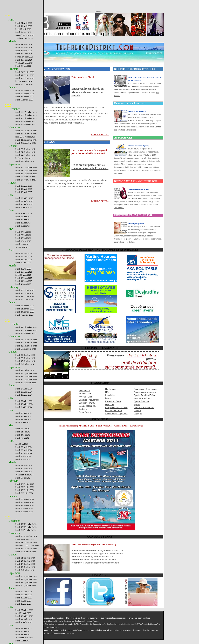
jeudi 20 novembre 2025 (25, 137)
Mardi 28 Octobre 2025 (25, 149)
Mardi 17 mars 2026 (24, 51)
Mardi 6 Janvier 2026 (24, 100)
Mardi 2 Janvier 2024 (24, 512)
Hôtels (108, 392)
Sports (137, 404)
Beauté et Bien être (88, 406)
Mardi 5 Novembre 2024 (26, 349)
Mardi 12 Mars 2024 (24, 472)
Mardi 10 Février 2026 (25, 78)
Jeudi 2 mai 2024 (22, 444)
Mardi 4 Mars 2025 (23, 284)
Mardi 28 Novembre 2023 (26, 536)
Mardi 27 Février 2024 (25, 484)
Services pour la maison (145, 392)
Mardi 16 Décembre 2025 (26, 118)
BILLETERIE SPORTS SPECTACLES (134, 69)
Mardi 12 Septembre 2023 (26, 582)
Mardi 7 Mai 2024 (23, 438)
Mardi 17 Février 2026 (25, 75)
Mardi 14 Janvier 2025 (25, 312)
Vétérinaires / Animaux (144, 408)
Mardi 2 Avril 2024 (23, 459)
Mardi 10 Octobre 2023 (25, 567)
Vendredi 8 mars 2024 (24, 475)
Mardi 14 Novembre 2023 (26, 549)
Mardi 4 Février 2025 (24, 300)
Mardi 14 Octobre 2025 (25, 155)
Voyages (138, 414)
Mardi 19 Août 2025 (24, 189)
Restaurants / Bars (114, 411)
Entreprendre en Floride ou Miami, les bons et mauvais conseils (88, 92)
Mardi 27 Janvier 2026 (25, 91)
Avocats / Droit (86, 397)
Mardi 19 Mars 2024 (24, 469)
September (14, 164)
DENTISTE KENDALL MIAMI (133, 215)
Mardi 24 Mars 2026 (24, 48)
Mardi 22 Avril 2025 (24, 257)
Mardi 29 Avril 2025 (24, 254)
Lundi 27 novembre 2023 (26, 539)
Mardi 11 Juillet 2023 (24, 619)
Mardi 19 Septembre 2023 (26, 579)
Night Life (110, 404)
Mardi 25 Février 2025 (25, 290)
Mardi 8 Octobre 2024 (25, 364)
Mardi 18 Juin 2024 (23, 416)
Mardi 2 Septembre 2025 (26, 180)
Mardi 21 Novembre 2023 (26, 542)
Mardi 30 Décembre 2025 (26, 112)
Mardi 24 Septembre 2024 (26, 373)
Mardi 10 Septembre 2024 (26, 380)
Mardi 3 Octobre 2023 (25, 570)
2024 (8, 321)
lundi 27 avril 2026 (23, 29)
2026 (8, 16)
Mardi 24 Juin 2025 (23, 217)
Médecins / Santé (113, 401)
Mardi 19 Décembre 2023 (26, 524)
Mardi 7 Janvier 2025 (24, 315)
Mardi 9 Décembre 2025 (25, 121)
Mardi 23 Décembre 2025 (26, 115)
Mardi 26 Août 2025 (24, 186)
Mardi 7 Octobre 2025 (25, 161)
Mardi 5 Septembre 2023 (26, 585)
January (13, 87)
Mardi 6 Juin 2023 (23, 641)
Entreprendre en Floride (83, 77)
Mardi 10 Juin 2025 (23, 223)
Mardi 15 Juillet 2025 (24, 204)
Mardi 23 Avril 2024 (24, 450)
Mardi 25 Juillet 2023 (24, 610)
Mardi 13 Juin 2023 (23, 635)
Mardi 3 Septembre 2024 (26, 383)
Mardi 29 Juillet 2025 (24, 198)
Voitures (137, 411)
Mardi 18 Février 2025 (25, 293)
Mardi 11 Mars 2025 (24, 281)
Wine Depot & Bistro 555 (138, 189)
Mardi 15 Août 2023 (24, 598)
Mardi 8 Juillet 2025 (24, 207)
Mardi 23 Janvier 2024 (25, 502)
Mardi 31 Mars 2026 (24, 45)
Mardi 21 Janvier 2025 (25, 309)
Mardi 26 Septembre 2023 (26, 576)
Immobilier (110, 395)
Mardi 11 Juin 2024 (23, 419)
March (12, 41)
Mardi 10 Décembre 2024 (26, 330)
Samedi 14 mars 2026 (24, 57)
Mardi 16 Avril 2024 (24, 453)
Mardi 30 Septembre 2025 (26, 168)
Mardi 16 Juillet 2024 (24, 404)
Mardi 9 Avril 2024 (23, 456)
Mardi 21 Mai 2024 (23, 432)
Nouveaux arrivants (143, 398)
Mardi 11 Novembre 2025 (26, 140)
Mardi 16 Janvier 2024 (25, 505)
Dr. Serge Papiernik (136, 223)
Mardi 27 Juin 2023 (23, 628)
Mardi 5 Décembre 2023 (25, 530)
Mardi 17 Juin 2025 (23, 220)
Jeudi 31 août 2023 (23, 613)
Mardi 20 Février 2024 (25, 487)
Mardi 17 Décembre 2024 (26, 327)
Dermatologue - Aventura (129, 103)
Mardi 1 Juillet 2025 (24, 214)
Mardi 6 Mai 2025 (23, 244)
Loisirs (108, 398)
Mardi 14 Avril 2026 (24, 26)
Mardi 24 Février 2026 (25, 72)
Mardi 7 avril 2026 (23, 32)
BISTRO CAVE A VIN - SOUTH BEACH (135, 181)
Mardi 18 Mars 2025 (24, 278)
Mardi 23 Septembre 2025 (26, 171)
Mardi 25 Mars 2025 (24, 272)
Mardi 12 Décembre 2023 (26, 527)
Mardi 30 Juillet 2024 (24, 401)
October (13, 146)
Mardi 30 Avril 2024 (24, 447)
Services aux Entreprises (145, 389)
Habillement (111, 389)
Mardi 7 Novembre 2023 (26, 552)
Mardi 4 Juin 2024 (23, 423)
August (12, 183)
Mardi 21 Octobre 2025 (25, 152)
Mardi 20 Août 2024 (24, 392)
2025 (8, 106)
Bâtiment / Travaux (87, 403)
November (14, 127)
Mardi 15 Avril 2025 (24, 260)
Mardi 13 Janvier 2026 (25, 97)
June (11, 210)
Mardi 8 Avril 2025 (23, 263)
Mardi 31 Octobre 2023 (25, 558)
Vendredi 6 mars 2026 (24, 63)
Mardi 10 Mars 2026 (24, 60)
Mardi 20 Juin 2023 (23, 632)
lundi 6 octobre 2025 (24, 158)
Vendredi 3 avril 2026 (24, 38)
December (14, 109)
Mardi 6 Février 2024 (24, 493)
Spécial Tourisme (142, 401)
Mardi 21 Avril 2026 (24, 23)
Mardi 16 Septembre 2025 (26, 174)
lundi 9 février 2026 (24, 81)
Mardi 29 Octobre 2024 (25, 355)
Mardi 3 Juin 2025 (23, 226)
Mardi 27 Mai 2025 (23, 232)
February (13, 69)
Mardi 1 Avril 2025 (23, 269)
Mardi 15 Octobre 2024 (25, 361)
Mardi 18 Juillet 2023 (24, 616)
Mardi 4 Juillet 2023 (24, 622)
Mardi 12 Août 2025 (24, 192)
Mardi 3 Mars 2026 (23, 66)
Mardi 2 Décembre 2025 (25, 125)
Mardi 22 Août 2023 (24, 595)
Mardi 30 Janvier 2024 (25, 499)
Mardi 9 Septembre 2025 (26, 177)
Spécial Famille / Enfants (145, 395)
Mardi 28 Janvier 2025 (25, 306)
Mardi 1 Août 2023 (23, 604)
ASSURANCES (123, 138)
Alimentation (85, 391)
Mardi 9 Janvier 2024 (24, 509)
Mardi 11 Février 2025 (25, 296)
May (11, 229)
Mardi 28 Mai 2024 (23, 429)
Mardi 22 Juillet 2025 (24, 201)
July (11, 195)
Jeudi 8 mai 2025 (22, 247)
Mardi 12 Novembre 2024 (26, 346)
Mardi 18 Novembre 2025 (26, 134)
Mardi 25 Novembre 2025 (26, 131)
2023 (8, 517)
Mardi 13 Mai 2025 (23, 238)
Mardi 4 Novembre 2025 (26, 143)
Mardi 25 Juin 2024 (23, 413)
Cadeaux (83, 409)
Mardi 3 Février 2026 (24, 84)
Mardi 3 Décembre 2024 (25, 334)
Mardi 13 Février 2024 (25, 490)
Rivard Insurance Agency (139, 146)
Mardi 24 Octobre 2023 (25, 561)
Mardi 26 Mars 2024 (24, 466)
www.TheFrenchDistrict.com (51, 633)
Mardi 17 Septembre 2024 (26, 377)
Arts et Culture (85, 394)
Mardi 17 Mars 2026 (24, 54)
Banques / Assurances (89, 400)
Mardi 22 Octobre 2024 (25, 358)
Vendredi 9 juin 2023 (24, 638)
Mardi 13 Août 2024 (24, 395)
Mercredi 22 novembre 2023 (27, 546)
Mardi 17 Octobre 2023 (25, 564)
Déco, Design (85, 412)
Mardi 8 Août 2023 (23, 601)
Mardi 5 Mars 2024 (23, 478)
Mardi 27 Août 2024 (24, 389)
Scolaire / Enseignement (116, 414)
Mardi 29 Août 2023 (24, 592)
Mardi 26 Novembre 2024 (26, 340)
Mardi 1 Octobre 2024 (25, 370)
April (11, 20)
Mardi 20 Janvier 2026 (25, 94)
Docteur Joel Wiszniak (137, 111)
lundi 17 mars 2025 (23, 275)
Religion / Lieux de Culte (116, 408)
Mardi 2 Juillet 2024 (24, 407)
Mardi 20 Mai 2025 (23, 235)
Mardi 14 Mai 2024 (23, 435)
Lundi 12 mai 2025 (23, 241)
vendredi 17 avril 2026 (25, 35)
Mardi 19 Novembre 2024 (26, 343)
